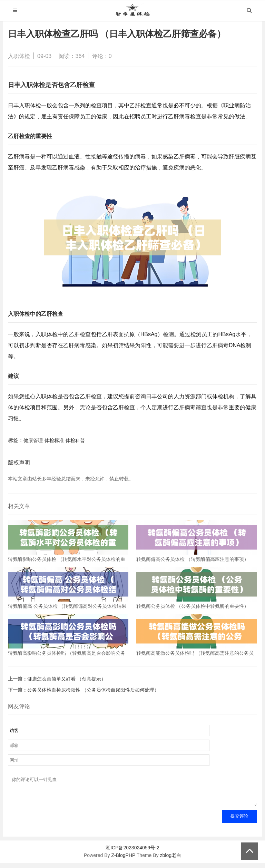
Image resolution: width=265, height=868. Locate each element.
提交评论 (239, 821)
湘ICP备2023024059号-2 (132, 853)
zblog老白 (170, 860)
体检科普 (75, 440)
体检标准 (54, 440)
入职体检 (19, 56)
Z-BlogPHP (123, 860)
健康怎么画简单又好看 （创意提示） (67, 679)
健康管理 (33, 440)
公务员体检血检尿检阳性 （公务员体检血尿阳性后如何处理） (93, 690)
